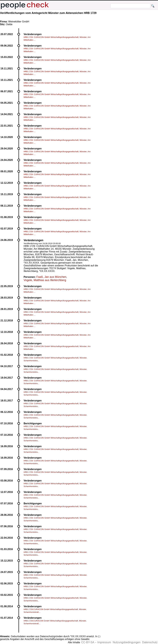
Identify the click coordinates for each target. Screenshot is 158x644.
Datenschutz (150, 642)
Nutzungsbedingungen (127, 642)
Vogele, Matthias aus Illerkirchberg (45, 280)
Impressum (104, 642)
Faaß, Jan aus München (51, 277)
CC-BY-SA (88, 642)
